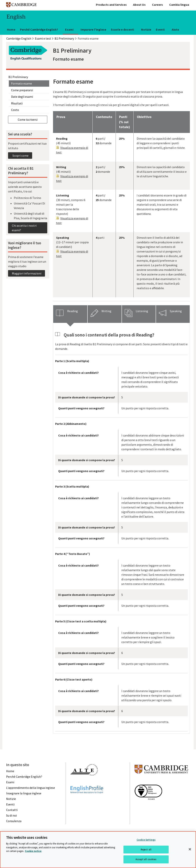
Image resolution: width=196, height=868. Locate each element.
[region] (98, 850)
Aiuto (175, 29)
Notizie (146, 29)
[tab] (70, 314)
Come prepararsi (22, 90)
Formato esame (22, 83)
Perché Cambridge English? (39, 29)
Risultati (17, 103)
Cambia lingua (179, 5)
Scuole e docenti (122, 29)
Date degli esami (22, 97)
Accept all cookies (146, 859)
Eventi (160, 29)
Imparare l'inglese (93, 29)
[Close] (190, 849)
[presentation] (70, 314)
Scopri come (20, 156)
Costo (15, 110)
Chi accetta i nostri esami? (24, 228)
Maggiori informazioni (27, 273)
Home (11, 29)
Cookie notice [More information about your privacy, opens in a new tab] (33, 851)
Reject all (146, 850)
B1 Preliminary (18, 77)
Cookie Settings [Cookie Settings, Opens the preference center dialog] (146, 840)
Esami (69, 29)
